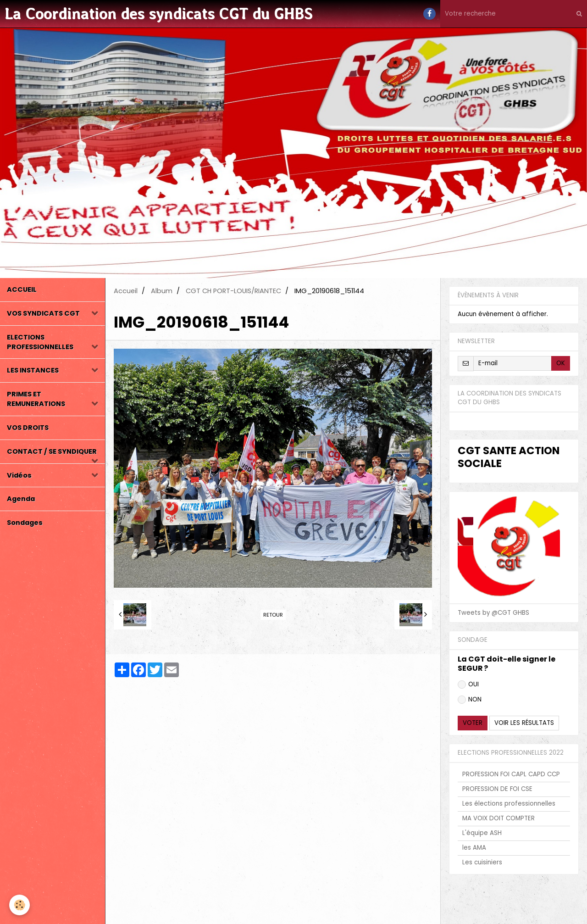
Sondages (25, 523)
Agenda (21, 499)
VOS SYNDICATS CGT (43, 313)
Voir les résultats (524, 723)
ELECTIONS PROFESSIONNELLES (40, 342)
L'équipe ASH (482, 833)
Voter (473, 723)
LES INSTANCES (33, 370)
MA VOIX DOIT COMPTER (498, 818)
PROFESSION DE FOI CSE (497, 789)
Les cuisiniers (482, 862)
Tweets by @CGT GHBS (493, 613)
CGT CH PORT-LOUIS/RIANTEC (233, 291)
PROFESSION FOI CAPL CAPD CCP (511, 774)
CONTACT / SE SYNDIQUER (52, 451)
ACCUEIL (22, 289)
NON (470, 699)
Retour (273, 615)
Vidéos (19, 475)
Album (162, 291)
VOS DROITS (28, 428)
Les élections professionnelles (509, 804)
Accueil (126, 291)
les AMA (474, 848)
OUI (468, 684)
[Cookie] (19, 905)
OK (561, 363)
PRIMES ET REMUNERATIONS (36, 399)
